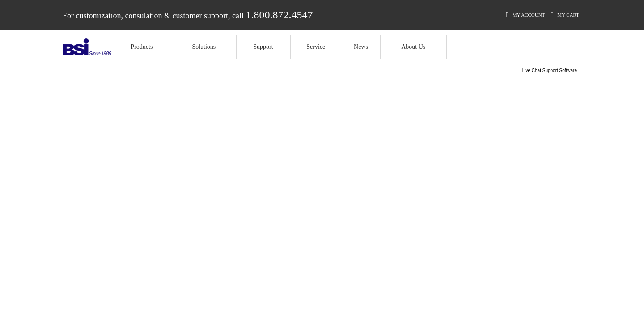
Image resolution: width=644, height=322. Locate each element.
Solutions (204, 47)
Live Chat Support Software (550, 70)
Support (263, 47)
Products (142, 47)
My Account (525, 15)
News (361, 47)
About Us (413, 47)
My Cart (565, 15)
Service (316, 47)
